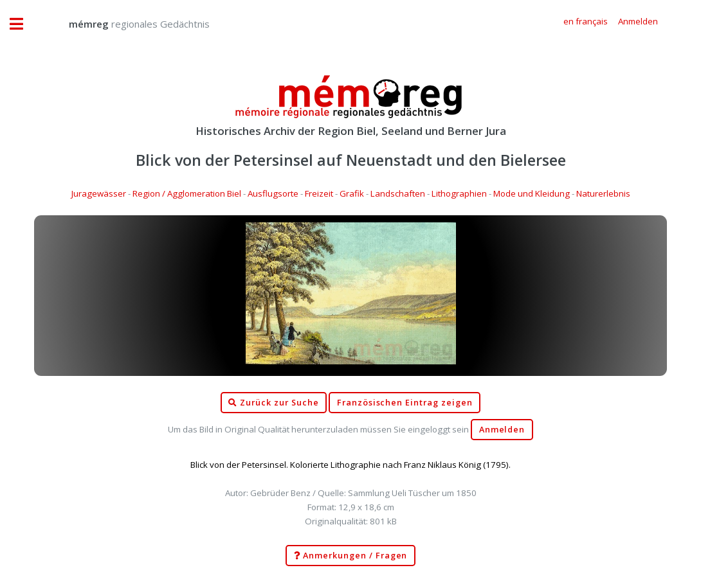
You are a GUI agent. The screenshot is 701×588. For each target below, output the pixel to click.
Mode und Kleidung (532, 193)
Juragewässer (99, 193)
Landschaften (398, 193)
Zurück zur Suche (273, 403)
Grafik (352, 193)
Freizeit (319, 193)
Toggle (23, 24)
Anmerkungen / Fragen (351, 556)
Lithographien (459, 193)
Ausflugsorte (273, 193)
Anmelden (502, 430)
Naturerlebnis (603, 193)
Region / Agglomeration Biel (187, 193)
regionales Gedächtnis (126, 24)
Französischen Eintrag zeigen (405, 403)
